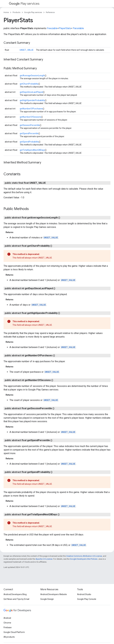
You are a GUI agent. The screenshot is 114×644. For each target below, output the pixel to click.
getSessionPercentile (30, 125)
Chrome (7, 623)
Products (16, 12)
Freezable (52, 28)
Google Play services (33, 12)
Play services (24, 4)
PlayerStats (65, 28)
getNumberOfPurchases (31, 109)
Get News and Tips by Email (16, 599)
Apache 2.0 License (44, 559)
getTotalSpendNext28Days (32, 150)
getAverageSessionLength (32, 76)
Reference (50, 12)
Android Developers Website (54, 594)
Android (7, 618)
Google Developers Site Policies (84, 559)
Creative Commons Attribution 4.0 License (84, 556)
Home (6, 12)
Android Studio (84, 594)
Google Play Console (87, 599)
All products (9, 637)
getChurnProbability (29, 84)
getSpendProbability (29, 142)
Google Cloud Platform (14, 632)
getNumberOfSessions (31, 117)
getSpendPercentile (29, 133)
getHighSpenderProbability (32, 100)
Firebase (8, 627)
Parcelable (78, 28)
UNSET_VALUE (27, 50)
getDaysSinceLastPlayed (31, 92)
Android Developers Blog (15, 594)
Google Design (47, 599)
